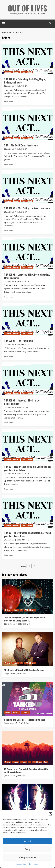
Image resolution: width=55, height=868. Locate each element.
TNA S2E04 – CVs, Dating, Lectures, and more (27, 208)
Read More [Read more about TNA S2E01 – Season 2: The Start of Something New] (9, 423)
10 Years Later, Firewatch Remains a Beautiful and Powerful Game (26, 771)
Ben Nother (11, 723)
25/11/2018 (20, 407)
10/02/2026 (22, 776)
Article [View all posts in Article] (7, 610)
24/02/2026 (22, 624)
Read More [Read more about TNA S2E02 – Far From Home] (9, 356)
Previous (23, 566)
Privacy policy (33, 864)
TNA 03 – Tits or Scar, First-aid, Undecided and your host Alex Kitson (28, 468)
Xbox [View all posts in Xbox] (46, 762)
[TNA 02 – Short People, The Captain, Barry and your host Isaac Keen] (28, 512)
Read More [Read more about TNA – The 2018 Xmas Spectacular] (9, 164)
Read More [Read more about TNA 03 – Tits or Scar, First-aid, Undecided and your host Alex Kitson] (9, 489)
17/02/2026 (22, 674)
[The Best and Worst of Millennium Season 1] (28, 649)
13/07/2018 (21, 474)
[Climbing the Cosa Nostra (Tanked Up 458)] (28, 699)
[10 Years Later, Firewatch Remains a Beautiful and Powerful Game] (28, 748)
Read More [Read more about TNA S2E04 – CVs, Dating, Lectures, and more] (9, 230)
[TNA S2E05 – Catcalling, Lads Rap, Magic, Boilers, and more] (28, 58)
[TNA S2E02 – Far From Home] (28, 320)
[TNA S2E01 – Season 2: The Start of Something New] (28, 380)
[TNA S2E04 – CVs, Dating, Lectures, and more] (28, 187)
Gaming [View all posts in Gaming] (8, 712)
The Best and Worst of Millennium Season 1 (25, 670)
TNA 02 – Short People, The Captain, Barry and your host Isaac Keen (27, 534)
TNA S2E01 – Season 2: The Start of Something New (22, 402)
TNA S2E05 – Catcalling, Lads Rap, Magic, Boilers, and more (25, 81)
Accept (28, 841)
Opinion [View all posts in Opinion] (15, 610)
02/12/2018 (21, 344)
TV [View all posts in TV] (21, 610)
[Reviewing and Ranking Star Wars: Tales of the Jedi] (28, 801)
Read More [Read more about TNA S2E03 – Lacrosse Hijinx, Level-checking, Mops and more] (9, 297)
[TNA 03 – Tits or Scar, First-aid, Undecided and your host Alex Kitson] (28, 446)
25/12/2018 (21, 149)
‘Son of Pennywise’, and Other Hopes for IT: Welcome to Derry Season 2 (25, 619)
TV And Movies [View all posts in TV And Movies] (30, 610)
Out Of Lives (27, 8)
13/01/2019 (21, 86)
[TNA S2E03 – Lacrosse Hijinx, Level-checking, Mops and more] (28, 254)
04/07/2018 (21, 540)
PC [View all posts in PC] (29, 762)
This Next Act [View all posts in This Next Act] (27, 72)
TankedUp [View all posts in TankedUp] (25, 712)
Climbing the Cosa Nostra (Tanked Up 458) (24, 720)
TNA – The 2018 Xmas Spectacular (21, 145)
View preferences (28, 857)
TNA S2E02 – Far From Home (18, 341)
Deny (28, 849)
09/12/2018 (21, 281)
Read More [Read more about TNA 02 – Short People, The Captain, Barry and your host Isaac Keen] (9, 555)
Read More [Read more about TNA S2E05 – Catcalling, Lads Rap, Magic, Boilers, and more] (9, 101)
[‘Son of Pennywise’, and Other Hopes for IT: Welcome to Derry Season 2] (28, 596)
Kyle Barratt (11, 624)
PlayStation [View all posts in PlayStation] (37, 762)
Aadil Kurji (10, 86)
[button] (51, 814)
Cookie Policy (21, 864)
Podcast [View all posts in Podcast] (16, 72)
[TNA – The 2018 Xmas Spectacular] (28, 125)
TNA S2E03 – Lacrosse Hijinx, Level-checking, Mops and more (27, 276)
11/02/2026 (21, 723)
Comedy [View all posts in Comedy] (8, 72)
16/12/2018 (21, 212)
